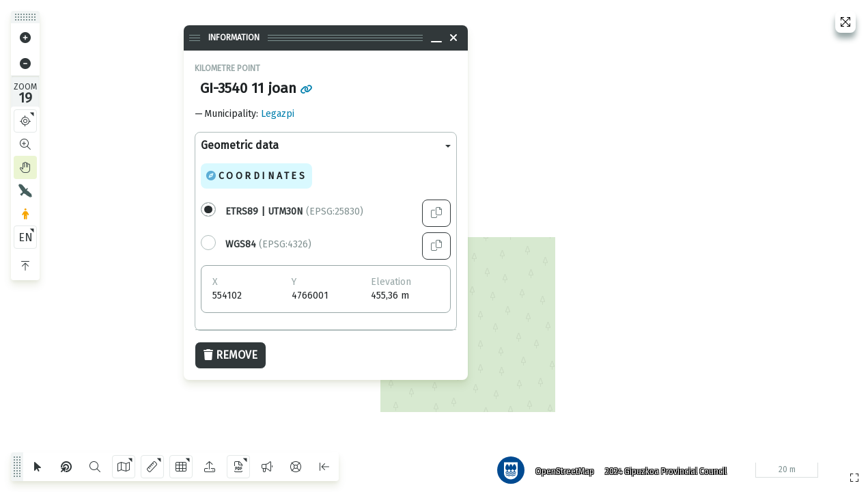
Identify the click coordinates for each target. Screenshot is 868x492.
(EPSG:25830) (294, 211)
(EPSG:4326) (268, 244)
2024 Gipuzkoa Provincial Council (662, 468)
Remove (230, 355)
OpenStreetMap (561, 468)
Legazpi (278, 114)
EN (26, 237)
